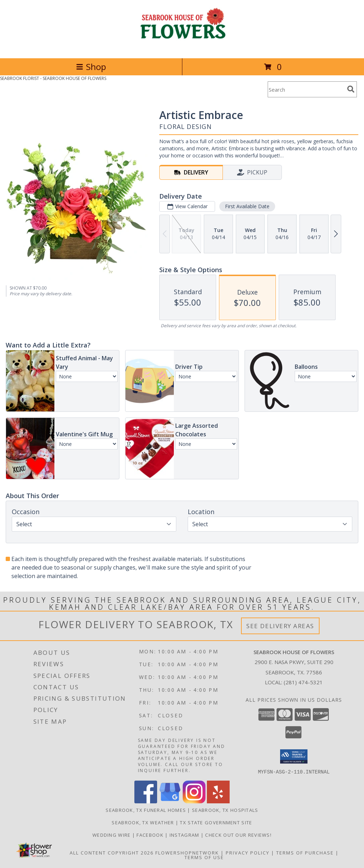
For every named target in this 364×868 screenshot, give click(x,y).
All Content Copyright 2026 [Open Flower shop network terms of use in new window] (112, 852)
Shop (91, 67)
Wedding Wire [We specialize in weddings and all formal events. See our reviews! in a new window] (112, 835)
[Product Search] (306, 89)
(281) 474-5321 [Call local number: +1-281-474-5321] (303, 682)
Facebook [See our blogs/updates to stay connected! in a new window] (151, 835)
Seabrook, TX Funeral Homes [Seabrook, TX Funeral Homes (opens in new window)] (146, 810)
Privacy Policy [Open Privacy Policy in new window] (248, 852)
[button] (294, 756)
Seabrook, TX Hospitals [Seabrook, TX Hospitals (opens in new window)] (225, 810)
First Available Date (247, 206)
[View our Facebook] (146, 801)
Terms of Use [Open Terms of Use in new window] (204, 857)
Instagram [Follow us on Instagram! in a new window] (185, 835)
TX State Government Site (216, 822)
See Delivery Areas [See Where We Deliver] (280, 626)
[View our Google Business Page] (170, 801)
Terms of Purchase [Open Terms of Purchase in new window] (305, 852)
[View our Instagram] (194, 801)
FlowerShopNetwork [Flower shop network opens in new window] (187, 852)
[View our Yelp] (218, 801)
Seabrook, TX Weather (143, 822)
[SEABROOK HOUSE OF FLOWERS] (182, 48)
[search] (351, 89)
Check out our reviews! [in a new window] (238, 835)
